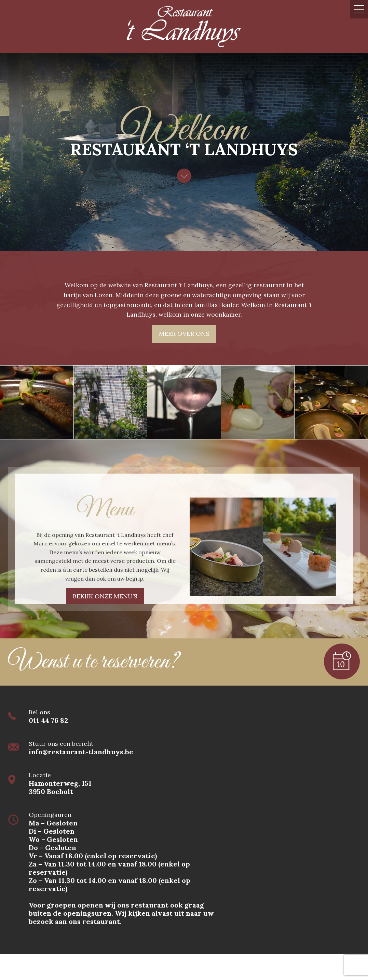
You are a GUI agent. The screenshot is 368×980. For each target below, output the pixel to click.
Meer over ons (184, 334)
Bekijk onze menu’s (105, 596)
